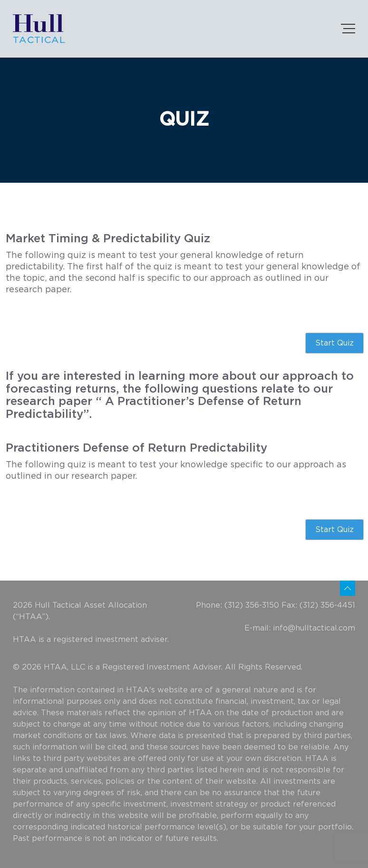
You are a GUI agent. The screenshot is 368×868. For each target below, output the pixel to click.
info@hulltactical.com (314, 628)
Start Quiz (334, 343)
